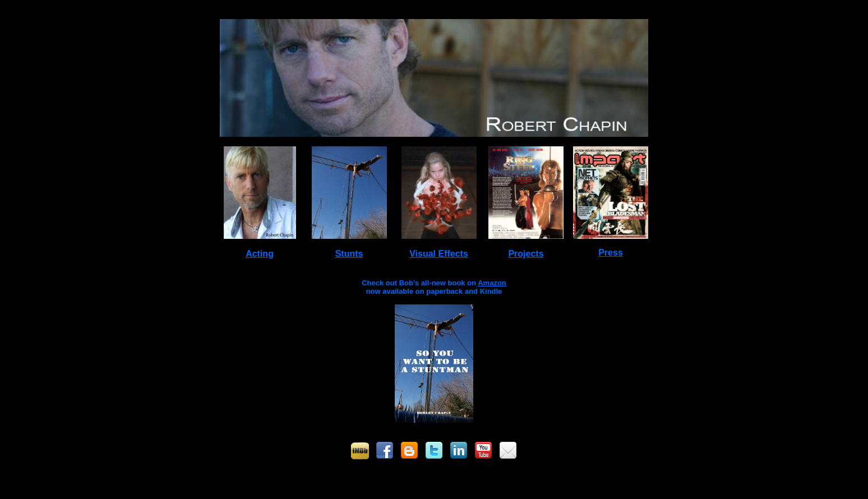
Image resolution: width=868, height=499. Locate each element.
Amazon (492, 283)
